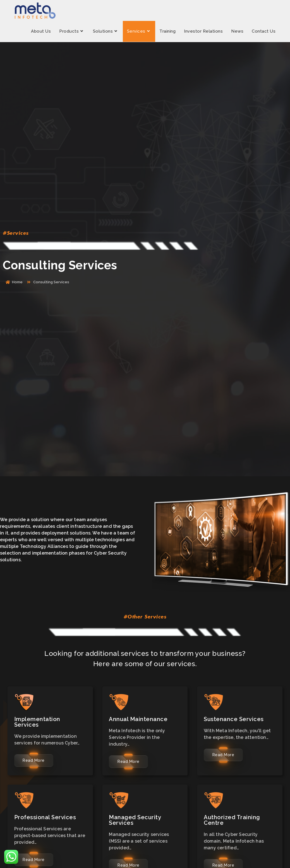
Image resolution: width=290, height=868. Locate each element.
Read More (34, 760)
